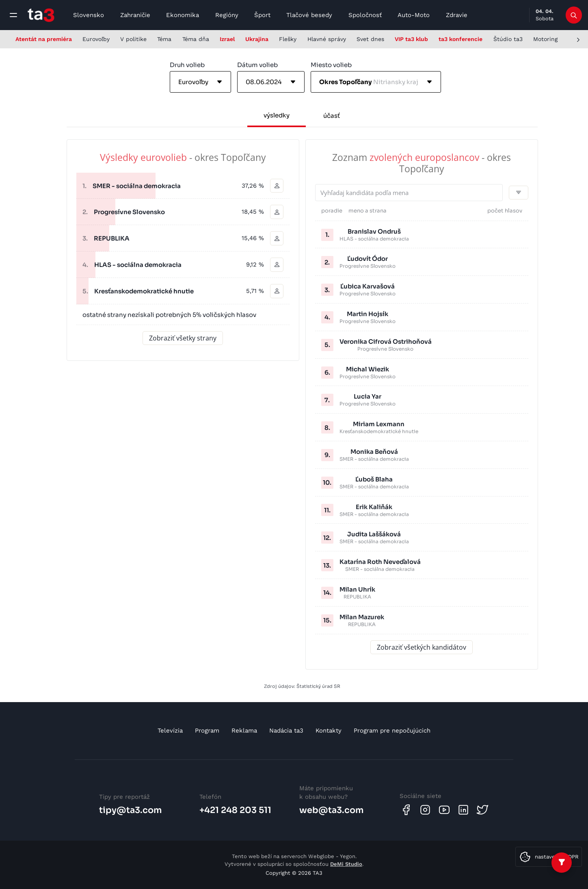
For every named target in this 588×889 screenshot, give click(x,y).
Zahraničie (135, 15)
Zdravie (457, 15)
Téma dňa (196, 39)
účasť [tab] (332, 116)
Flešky (288, 39)
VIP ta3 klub (411, 39)
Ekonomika (183, 15)
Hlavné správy (327, 39)
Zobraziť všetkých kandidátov (422, 647)
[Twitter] (482, 810)
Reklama (244, 731)
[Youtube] (444, 810)
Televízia (170, 731)
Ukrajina (257, 39)
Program (207, 731)
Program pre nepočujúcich (392, 731)
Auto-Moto (414, 15)
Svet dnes (370, 39)
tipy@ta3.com (131, 810)
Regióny (227, 15)
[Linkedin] (463, 810)
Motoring (545, 39)
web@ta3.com (332, 810)
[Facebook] (406, 810)
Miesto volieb (331, 65)
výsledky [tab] (277, 115)
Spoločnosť (365, 15)
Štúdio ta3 (508, 39)
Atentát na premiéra (44, 39)
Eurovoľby (96, 39)
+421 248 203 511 (235, 810)
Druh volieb (187, 65)
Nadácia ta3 (286, 731)
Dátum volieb (257, 65)
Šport (262, 15)
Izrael (227, 39)
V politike (133, 39)
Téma (164, 39)
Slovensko (89, 15)
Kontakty (329, 731)
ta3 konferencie (460, 39)
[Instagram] (425, 810)
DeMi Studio (346, 864)
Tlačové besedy (309, 15)
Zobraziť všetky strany (183, 338)
